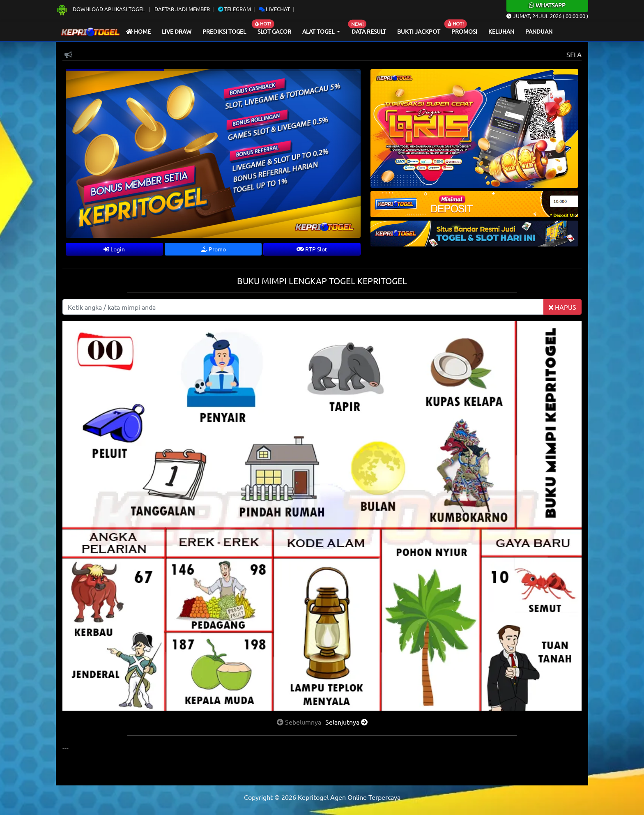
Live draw (177, 31)
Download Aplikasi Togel (101, 9)
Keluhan (501, 31)
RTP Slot (312, 249)
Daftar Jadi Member (182, 9)
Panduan (539, 31)
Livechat (274, 9)
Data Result (369, 31)
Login (114, 249)
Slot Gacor (274, 31)
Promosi (464, 31)
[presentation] (299, 722)
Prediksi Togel (224, 31)
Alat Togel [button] (319, 31)
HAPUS (562, 307)
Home (138, 31)
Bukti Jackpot (419, 31)
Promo (213, 249)
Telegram (235, 9)
